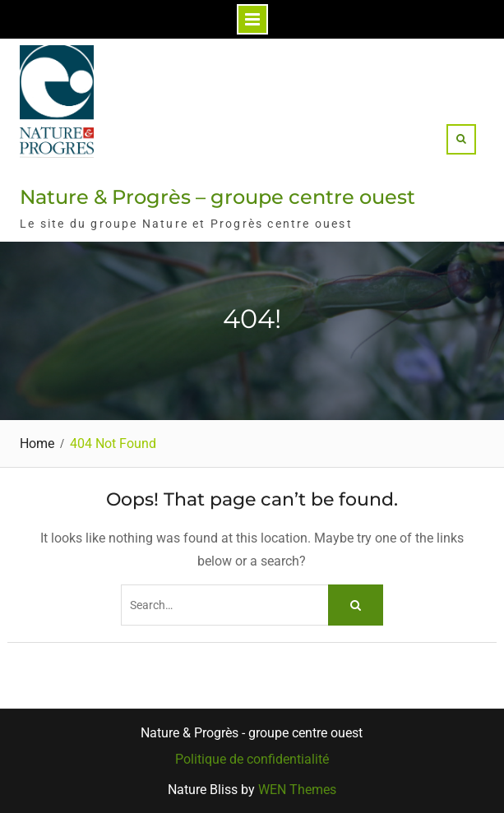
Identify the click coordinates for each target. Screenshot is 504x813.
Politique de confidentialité (252, 760)
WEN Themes (297, 790)
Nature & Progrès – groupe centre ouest (217, 197)
